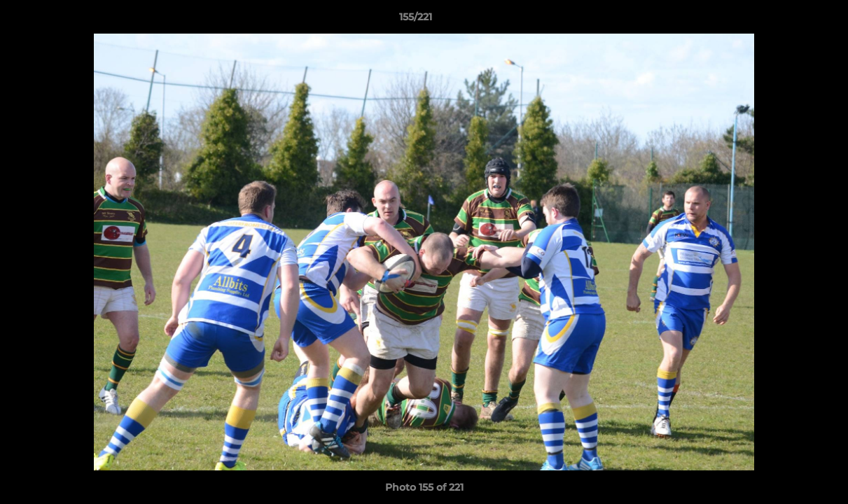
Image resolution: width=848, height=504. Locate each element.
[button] (789, 20)
